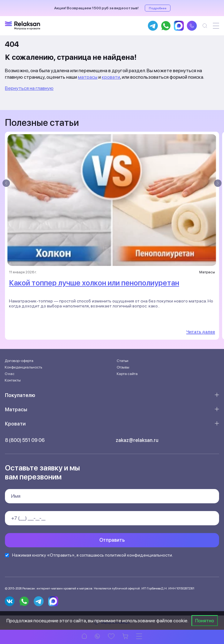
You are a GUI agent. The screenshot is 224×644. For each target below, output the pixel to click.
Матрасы (16, 410)
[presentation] (6, 183)
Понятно (205, 621)
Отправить (112, 540)
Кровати (15, 424)
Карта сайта (127, 374)
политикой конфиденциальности (138, 555)
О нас (10, 374)
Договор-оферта (19, 361)
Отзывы (123, 367)
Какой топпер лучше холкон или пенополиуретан (94, 283)
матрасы (88, 77)
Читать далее (201, 332)
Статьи (123, 361)
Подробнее (158, 8)
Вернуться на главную (29, 88)
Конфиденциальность (23, 367)
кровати (111, 77)
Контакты (13, 380)
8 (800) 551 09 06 (25, 440)
